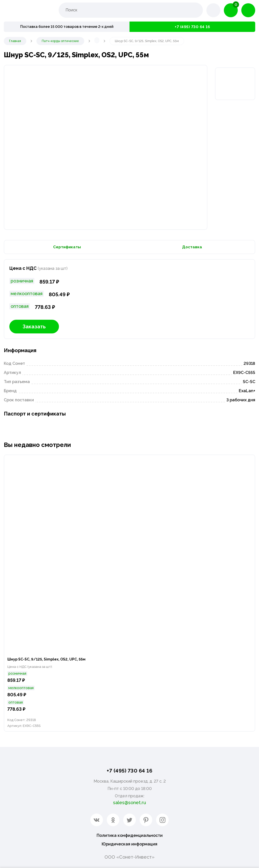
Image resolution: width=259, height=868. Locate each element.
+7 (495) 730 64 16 (192, 26)
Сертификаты (67, 248)
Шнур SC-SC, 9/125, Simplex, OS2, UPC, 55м (51, 662)
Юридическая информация (129, 844)
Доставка (192, 248)
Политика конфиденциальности (129, 834)
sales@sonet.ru (129, 801)
